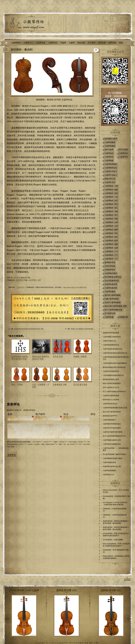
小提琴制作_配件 (111, 241)
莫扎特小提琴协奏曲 (113, 295)
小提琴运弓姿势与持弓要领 (113, 432)
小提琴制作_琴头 (111, 233)
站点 (66, 414)
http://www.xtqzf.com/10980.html (75, 287)
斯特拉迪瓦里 (82, 210)
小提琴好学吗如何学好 (111, 371)
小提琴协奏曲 (110, 292)
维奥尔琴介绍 (110, 179)
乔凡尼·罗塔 (58, 357)
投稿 (121, 43)
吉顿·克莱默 (118, 540)
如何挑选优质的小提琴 (111, 379)
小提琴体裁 (109, 317)
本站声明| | (65, 643)
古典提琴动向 (110, 270)
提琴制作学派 (110, 262)
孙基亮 (105, 521)
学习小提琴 (123, 150)
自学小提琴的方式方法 (111, 388)
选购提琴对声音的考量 (111, 333)
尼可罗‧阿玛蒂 (79, 106)
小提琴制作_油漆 (111, 248)
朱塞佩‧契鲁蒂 (80, 357)
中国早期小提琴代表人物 (112, 466)
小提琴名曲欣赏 (111, 288)
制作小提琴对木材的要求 (112, 383)
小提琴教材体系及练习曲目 (113, 458)
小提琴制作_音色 (111, 193)
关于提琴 (92, 43)
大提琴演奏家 (110, 146)
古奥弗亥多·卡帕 (60, 385)
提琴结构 (112, 43)
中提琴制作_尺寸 (111, 255)
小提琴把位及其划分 (110, 404)
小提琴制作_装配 (111, 244)
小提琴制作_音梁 (111, 212)
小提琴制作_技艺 (111, 201)
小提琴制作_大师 (34, 280)
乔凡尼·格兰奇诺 (80, 385)
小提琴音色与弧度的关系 (112, 444)
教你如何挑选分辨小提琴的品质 (114, 367)
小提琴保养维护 (111, 164)
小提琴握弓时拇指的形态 (112, 424)
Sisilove (106, 556)
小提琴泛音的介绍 (109, 341)
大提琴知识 (123, 153)
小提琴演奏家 (110, 142)
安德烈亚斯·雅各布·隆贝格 (114, 505)
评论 (93, 414)
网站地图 (73, 643)
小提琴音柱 (109, 157)
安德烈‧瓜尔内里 (35, 210)
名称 (10, 414)
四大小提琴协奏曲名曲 (113, 310)
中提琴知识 (109, 153)
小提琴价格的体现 (109, 462)
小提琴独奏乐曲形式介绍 (112, 440)
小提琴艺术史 (110, 182)
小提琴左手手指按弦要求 (112, 428)
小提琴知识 (53, 43)
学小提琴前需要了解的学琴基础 (114, 454)
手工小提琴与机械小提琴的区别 (114, 392)
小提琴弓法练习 (111, 175)
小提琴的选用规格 (109, 471)
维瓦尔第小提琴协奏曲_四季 (116, 306)
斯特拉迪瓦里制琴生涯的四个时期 (41, 358)
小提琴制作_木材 (111, 226)
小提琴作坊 (20, 287)
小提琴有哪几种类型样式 (112, 337)
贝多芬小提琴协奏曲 (113, 303)
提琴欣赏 (102, 43)
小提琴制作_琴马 (111, 204)
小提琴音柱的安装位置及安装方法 (115, 353)
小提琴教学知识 (111, 168)
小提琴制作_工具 (111, 197)
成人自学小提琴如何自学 (112, 412)
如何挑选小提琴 (111, 139)
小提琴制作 (16, 43)
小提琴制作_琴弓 (111, 215)
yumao (105, 533)
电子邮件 (40, 414)
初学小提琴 (109, 150)
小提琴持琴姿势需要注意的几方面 (115, 408)
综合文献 (81, 43)
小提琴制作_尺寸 (111, 252)
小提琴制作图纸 (111, 273)
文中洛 (105, 540)
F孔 (65, 139)
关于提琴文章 (110, 313)
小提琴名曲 (40, 43)
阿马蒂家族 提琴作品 (113, 277)
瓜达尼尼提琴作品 (112, 281)
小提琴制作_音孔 (111, 208)
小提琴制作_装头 (111, 237)
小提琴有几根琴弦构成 (111, 396)
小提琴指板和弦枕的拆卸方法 (113, 375)
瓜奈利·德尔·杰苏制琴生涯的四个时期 (20, 358)
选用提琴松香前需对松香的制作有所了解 (29, 329)
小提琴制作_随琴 (111, 230)
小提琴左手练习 (111, 172)
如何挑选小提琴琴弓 (110, 416)
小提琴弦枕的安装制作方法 (113, 349)
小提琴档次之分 (109, 475)
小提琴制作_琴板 (111, 219)
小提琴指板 (109, 161)
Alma (105, 550)
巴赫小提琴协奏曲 (112, 299)
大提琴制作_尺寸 (111, 259)
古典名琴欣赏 (110, 266)
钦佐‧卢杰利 (17, 385)
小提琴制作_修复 (111, 190)
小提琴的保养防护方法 (111, 345)
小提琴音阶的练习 (109, 420)
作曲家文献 (123, 317)
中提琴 (63, 43)
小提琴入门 (28, 43)
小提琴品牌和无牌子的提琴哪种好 (115, 363)
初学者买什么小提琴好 (111, 400)
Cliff (104, 509)
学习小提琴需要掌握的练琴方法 (114, 436)
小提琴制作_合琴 (111, 222)
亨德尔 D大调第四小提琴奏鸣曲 (82, 329)
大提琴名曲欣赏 (111, 284)
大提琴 (72, 43)
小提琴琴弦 (123, 157)
